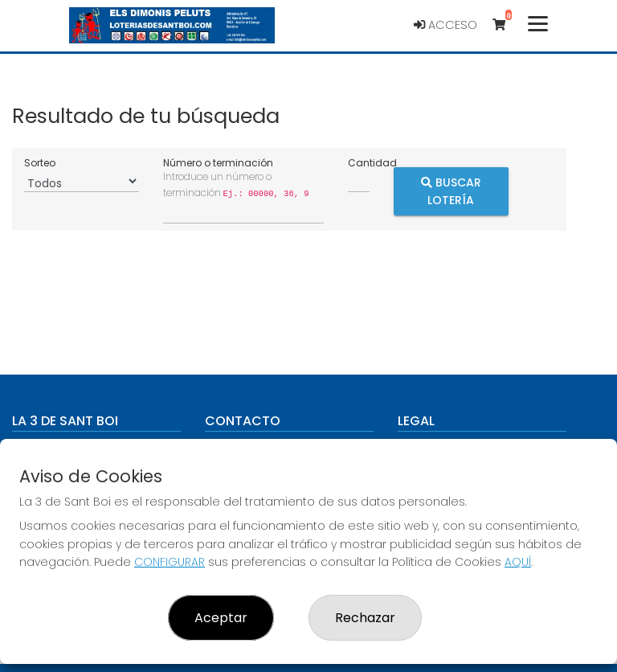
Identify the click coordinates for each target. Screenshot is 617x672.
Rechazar (365, 618)
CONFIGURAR (170, 562)
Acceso (445, 25)
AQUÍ (518, 562)
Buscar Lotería (451, 191)
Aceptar (221, 618)
